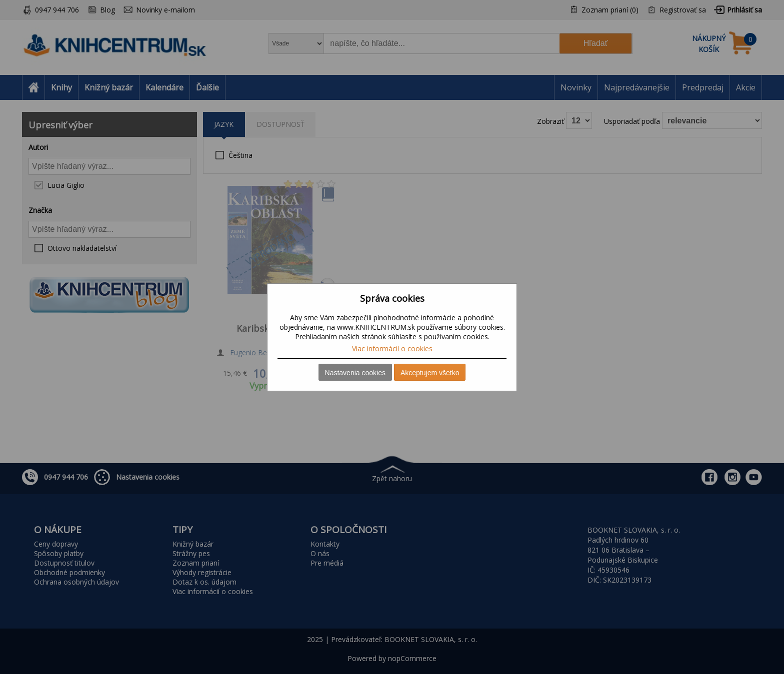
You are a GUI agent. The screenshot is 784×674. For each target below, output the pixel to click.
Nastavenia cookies (355, 373)
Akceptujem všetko (430, 373)
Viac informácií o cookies (392, 348)
